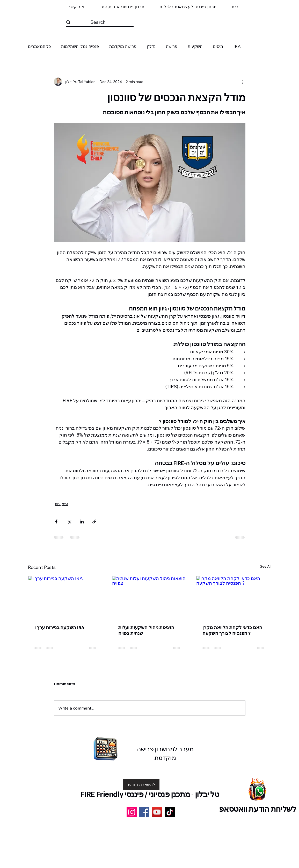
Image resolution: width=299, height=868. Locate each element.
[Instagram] (132, 812)
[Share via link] (94, 521)
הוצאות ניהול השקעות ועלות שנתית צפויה (146, 630)
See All (266, 566)
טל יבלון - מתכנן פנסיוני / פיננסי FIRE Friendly (150, 794)
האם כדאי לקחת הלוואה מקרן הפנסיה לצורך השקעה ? (232, 630)
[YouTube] (157, 812)
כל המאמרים (39, 46)
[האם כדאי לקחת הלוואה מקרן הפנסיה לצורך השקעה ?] (234, 597)
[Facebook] (144, 812)
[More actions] (242, 82)
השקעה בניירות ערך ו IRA (59, 627)
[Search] (98, 22)
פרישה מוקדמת (123, 46)
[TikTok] (170, 812)
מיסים (218, 46)
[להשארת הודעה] (141, 785)
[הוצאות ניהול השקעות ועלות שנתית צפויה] (149, 597)
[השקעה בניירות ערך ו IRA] (66, 597)
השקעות (195, 46)
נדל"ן (151, 46)
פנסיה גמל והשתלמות (80, 46)
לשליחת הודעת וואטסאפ (258, 809)
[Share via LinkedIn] (82, 521)
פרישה (172, 46)
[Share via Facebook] (56, 521)
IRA (237, 46)
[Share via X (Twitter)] (69, 521)
